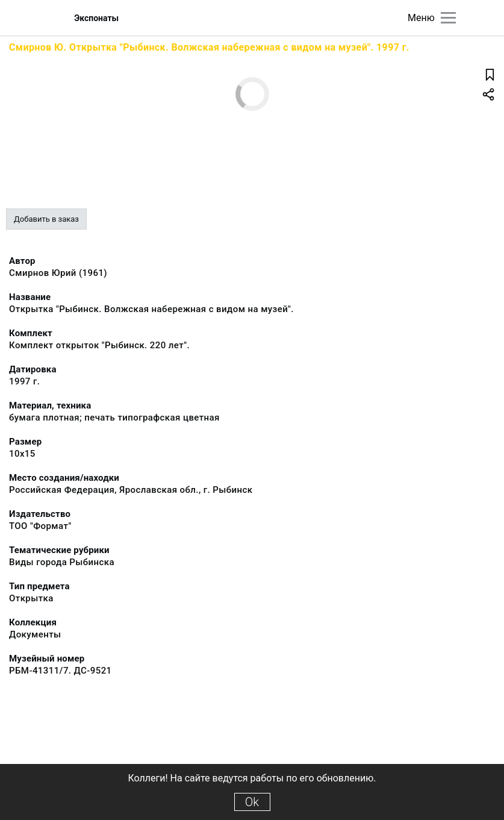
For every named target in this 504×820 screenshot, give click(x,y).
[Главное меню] (448, 18)
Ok (252, 802)
